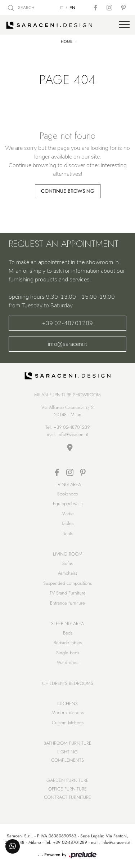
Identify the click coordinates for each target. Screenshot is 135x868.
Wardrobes (67, 662)
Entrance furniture (67, 603)
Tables (67, 523)
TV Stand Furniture (68, 593)
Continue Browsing (68, 191)
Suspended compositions (67, 583)
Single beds (68, 653)
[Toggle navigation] (124, 25)
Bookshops (67, 494)
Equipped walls (68, 504)
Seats (68, 533)
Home (67, 41)
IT (62, 8)
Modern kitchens (68, 713)
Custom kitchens (68, 723)
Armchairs (67, 573)
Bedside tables (68, 643)
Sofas (67, 563)
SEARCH (21, 8)
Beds (68, 633)
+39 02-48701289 (67, 323)
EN (72, 8)
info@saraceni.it (67, 344)
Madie (68, 514)
